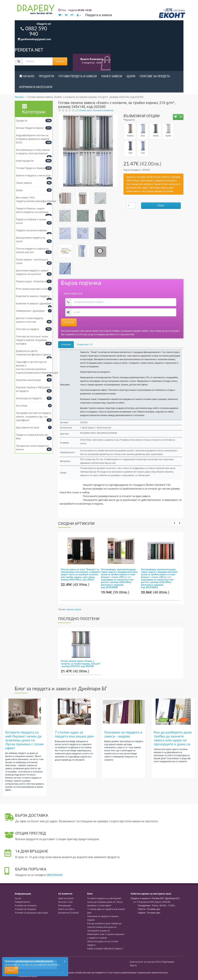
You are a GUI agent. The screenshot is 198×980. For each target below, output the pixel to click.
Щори (131, 76)
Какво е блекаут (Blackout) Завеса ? (105, 949)
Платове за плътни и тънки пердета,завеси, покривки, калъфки (32, 340)
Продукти (46, 76)
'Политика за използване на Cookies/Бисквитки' (29, 961)
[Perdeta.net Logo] (35, 10)
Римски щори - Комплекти (31, 281)
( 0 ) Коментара (83, 110)
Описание (66, 345)
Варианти (130, 120)
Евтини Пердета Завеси (30, 128)
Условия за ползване (26, 906)
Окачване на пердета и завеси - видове (123, 734)
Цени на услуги (66, 898)
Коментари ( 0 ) (85, 345)
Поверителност (23, 902)
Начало (27, 76)
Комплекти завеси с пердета (33, 296)
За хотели (21, 406)
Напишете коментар (103, 110)
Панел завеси (112, 76)
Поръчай (69, 322)
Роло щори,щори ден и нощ (32, 289)
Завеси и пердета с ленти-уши (33, 175)
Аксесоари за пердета (29, 398)
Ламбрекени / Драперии (30, 311)
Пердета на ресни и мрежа (31, 230)
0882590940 (55, 875)
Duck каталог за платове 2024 (145, 962)
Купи (161, 205)
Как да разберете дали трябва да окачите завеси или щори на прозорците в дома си (173, 738)
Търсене (60, 61)
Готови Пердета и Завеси (78, 76)
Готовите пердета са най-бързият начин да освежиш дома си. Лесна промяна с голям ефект (24, 740)
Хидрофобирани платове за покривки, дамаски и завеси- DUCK (33, 139)
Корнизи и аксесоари (36, 87)
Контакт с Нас (65, 902)
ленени (70, 609)
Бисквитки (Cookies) (68, 913)
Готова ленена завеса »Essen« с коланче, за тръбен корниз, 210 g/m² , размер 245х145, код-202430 (81, 664)
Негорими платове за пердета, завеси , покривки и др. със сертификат (34, 417)
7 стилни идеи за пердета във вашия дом (74, 734)
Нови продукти (25, 161)
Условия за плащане (25, 909)
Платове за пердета (155, 76)
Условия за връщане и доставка (31, 913)
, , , (152, 902)
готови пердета (113, 973)
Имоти (133, 965)
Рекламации (65, 906)
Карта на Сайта (66, 909)
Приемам (11, 970)
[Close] (65, 961)
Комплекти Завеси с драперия (34, 303)
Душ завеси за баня (27, 428)
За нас (18, 898)
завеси (78, 609)
